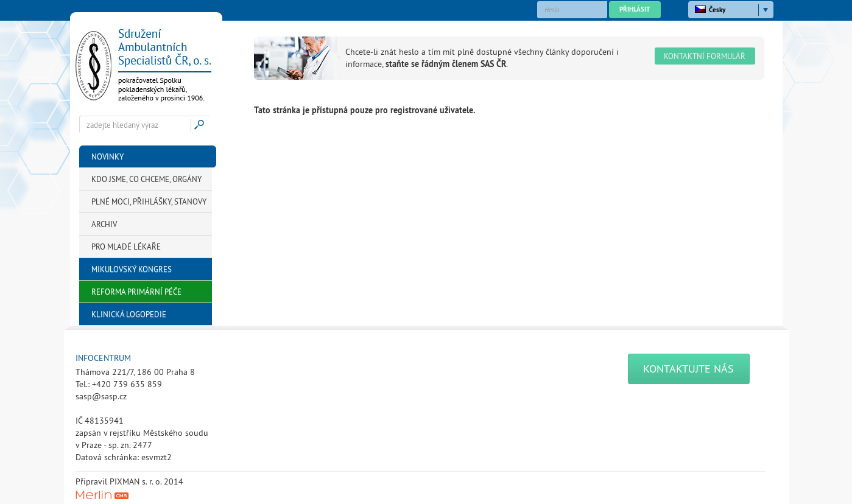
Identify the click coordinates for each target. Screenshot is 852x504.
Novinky (107, 156)
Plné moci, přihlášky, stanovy (149, 201)
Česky (710, 10)
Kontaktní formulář (705, 56)
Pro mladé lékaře (126, 247)
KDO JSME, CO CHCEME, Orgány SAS (146, 182)
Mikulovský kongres (132, 269)
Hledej (201, 124)
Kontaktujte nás (688, 369)
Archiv (104, 224)
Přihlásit (635, 9)
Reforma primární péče (136, 292)
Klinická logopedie (129, 314)
